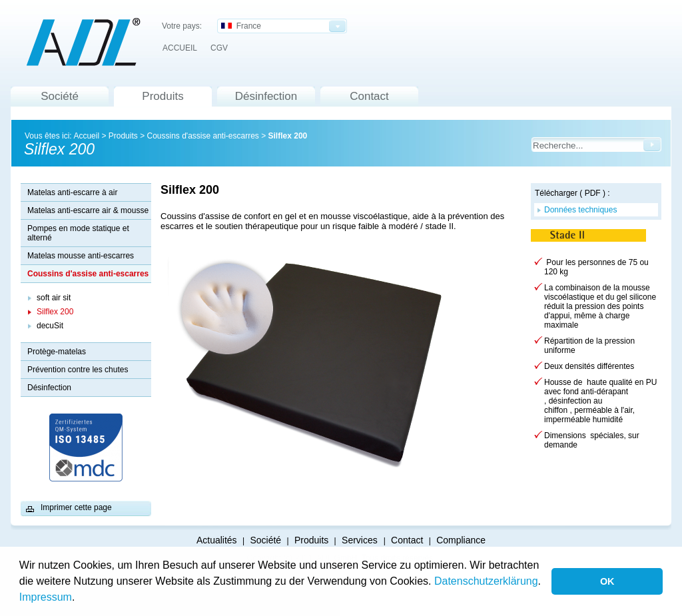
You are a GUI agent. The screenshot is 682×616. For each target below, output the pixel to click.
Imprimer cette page (76, 507)
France (241, 26)
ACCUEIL (180, 48)
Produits (163, 96)
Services (361, 540)
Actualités (217, 540)
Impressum (46, 597)
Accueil (86, 136)
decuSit (50, 326)
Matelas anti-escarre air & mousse (88, 210)
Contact (369, 96)
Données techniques (580, 210)
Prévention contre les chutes (78, 370)
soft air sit (54, 298)
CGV (219, 48)
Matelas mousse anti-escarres (81, 256)
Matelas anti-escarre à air (72, 192)
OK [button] (607, 581)
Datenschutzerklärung (486, 581)
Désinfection (266, 96)
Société (60, 96)
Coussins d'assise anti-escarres (202, 136)
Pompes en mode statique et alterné (78, 233)
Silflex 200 (288, 136)
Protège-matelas (57, 352)
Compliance (461, 540)
